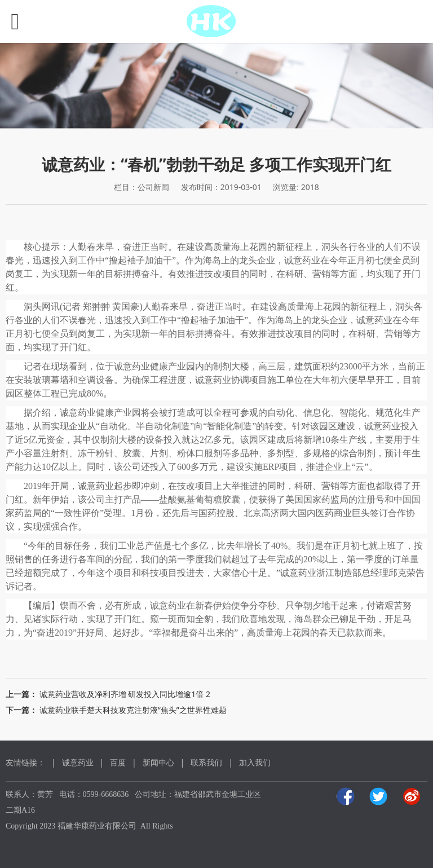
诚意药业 (78, 762)
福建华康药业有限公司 (97, 826)
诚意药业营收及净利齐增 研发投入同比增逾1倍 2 (125, 694)
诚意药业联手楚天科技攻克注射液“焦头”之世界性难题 (133, 710)
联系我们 (206, 762)
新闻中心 (158, 762)
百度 (118, 762)
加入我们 (255, 762)
